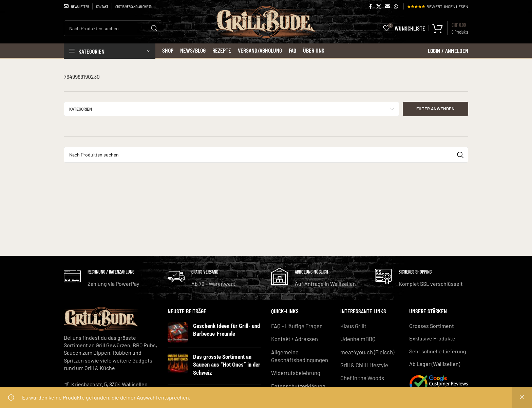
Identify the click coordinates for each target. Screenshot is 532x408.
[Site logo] (266, 30)
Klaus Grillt (353, 326)
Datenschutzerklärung (298, 384)
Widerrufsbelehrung (296, 371)
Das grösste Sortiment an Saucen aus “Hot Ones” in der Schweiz (226, 364)
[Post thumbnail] (178, 332)
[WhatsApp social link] (396, 7)
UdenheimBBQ (357, 338)
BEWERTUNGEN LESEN (438, 6)
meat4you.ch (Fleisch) (366, 351)
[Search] (113, 28)
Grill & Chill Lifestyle (364, 364)
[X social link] (379, 7)
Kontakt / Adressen (294, 338)
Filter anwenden (435, 109)
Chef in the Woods (362, 376)
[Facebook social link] (370, 7)
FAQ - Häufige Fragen (296, 326)
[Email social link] (387, 7)
